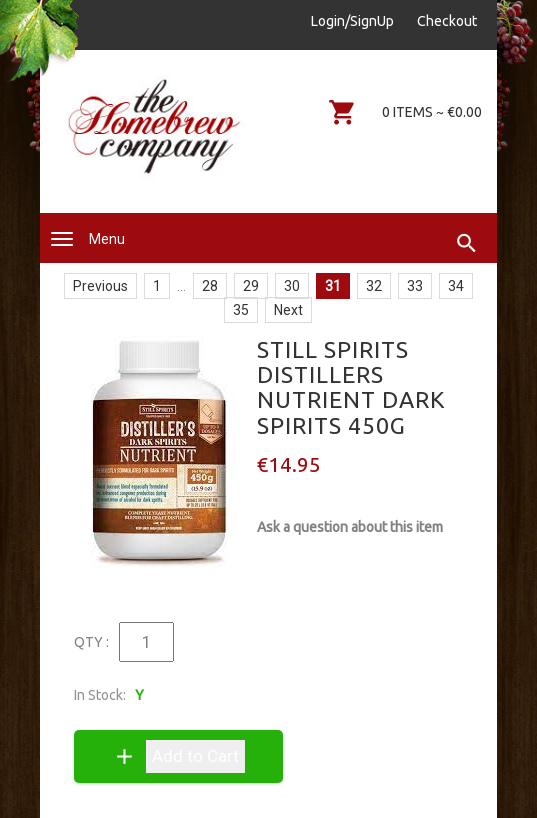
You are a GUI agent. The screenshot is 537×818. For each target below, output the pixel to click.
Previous (100, 286)
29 (251, 286)
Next (288, 310)
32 (374, 286)
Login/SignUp (352, 21)
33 (415, 286)
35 (241, 310)
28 (210, 286)
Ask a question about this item (350, 527)
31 (333, 286)
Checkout (447, 21)
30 (292, 286)
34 (456, 286)
